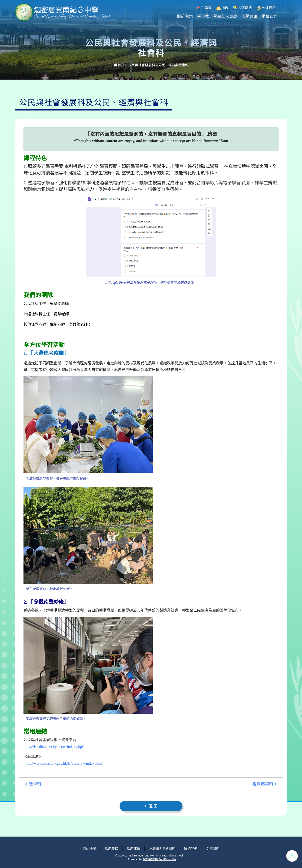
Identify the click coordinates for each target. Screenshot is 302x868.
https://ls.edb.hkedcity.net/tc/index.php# (54, 747)
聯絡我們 (191, 849)
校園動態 (242, 8)
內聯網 (204, 8)
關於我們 (185, 16)
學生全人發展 (225, 16)
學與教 (203, 16)
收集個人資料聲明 (162, 849)
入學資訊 (249, 16)
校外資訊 (266, 8)
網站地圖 (89, 849)
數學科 (33, 784)
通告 (222, 8)
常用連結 (133, 849)
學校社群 (269, 16)
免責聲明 (213, 849)
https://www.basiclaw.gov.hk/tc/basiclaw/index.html (63, 763)
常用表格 (111, 849)
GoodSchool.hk (167, 859)
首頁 (119, 65)
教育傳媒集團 (150, 859)
